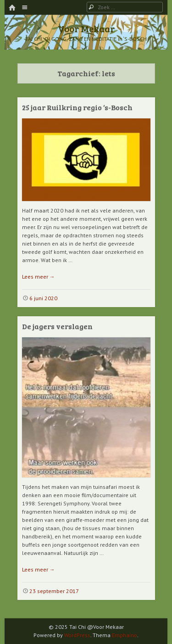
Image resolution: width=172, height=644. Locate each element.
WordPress (77, 635)
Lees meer (39, 277)
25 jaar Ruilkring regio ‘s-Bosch (77, 107)
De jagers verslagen (57, 326)
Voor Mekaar (86, 28)
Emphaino (125, 635)
